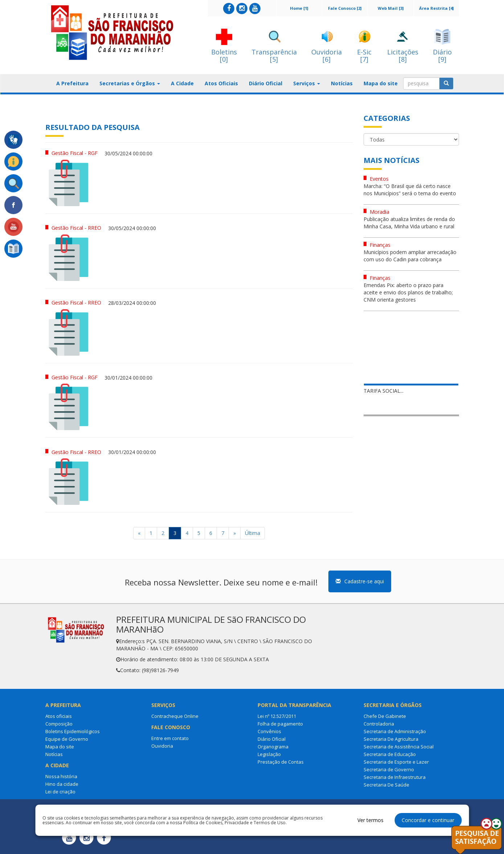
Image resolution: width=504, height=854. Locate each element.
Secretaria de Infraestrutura (395, 777)
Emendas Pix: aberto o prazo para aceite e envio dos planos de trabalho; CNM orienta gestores (408, 292)
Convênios (269, 731)
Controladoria (379, 724)
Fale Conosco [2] (345, 8)
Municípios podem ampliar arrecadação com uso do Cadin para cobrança (410, 256)
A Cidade (182, 83)
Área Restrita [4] (436, 8)
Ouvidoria (162, 746)
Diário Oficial (266, 83)
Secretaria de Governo (389, 769)
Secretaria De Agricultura (391, 739)
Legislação (269, 754)
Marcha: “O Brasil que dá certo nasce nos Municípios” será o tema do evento (410, 190)
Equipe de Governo (67, 739)
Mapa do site (381, 83)
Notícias (342, 83)
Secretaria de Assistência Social (399, 747)
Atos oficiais (59, 716)
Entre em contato (170, 738)
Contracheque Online (175, 716)
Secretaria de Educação (390, 754)
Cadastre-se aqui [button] (360, 581)
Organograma (273, 747)
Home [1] (299, 8)
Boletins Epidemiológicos (73, 731)
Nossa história (61, 776)
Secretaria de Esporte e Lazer (396, 762)
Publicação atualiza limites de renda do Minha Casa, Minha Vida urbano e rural (409, 223)
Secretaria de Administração (395, 731)
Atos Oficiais (221, 83)
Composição (59, 724)
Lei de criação (60, 792)
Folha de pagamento (280, 724)
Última (253, 533)
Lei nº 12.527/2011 (277, 716)
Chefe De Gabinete (385, 716)
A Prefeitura (72, 83)
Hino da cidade (62, 784)
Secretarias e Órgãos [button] (130, 83)
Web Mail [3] (391, 8)
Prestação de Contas (281, 762)
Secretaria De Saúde (386, 785)
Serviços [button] (307, 83)
